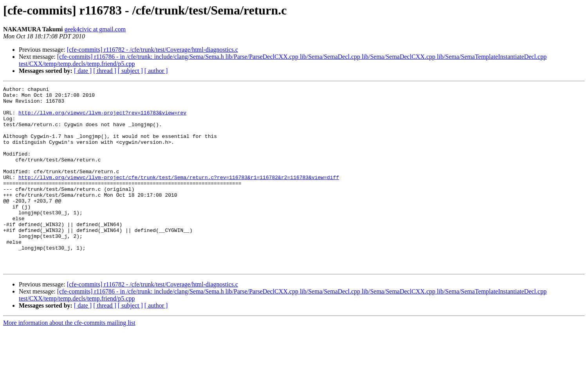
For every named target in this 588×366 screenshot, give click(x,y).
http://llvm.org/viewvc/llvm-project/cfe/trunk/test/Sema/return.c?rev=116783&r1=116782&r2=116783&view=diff (179, 196)
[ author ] (156, 71)
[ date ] (83, 71)
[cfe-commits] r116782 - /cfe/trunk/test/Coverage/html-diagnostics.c (153, 50)
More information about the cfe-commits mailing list (69, 359)
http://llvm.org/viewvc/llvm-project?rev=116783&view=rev (102, 118)
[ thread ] (105, 71)
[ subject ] (130, 71)
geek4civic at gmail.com (95, 29)
